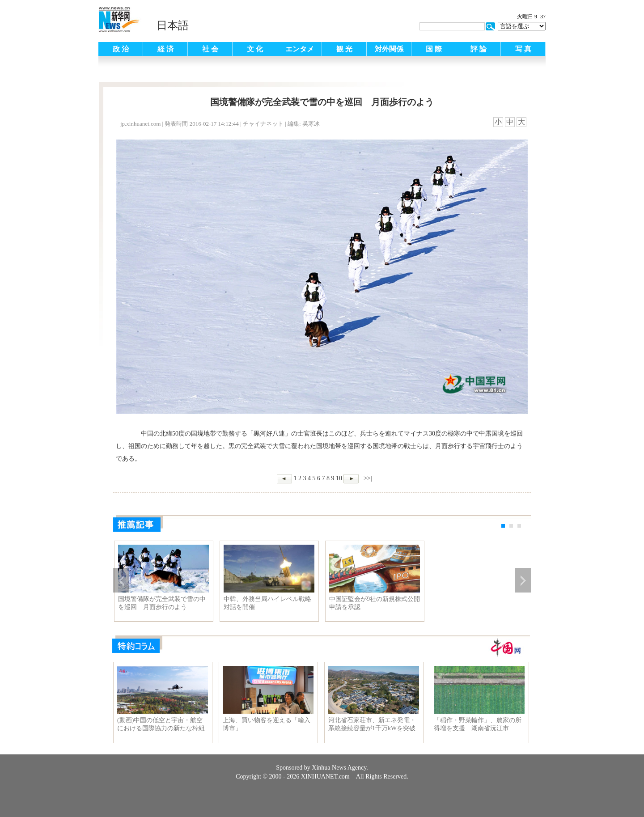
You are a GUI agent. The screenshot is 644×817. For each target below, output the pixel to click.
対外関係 (389, 49)
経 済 (165, 49)
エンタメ (300, 49)
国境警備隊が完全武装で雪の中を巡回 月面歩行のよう (162, 603)
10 (339, 478)
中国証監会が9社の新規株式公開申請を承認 (375, 603)
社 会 (210, 49)
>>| (367, 478)
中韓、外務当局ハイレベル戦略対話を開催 (267, 603)
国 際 (434, 49)
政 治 (121, 49)
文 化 (255, 49)
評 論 (479, 49)
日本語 (173, 25)
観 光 (344, 49)
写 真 (523, 49)
